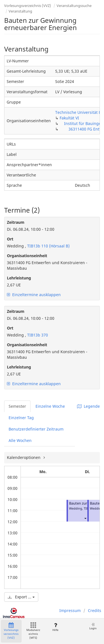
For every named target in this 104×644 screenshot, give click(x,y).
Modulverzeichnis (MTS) (33, 631)
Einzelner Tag (21, 418)
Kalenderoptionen (24, 457)
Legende (88, 406)
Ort (10, 239)
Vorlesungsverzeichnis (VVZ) (28, 6)
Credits (95, 610)
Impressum (70, 610)
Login (93, 626)
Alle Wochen (20, 440)
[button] (85, 518)
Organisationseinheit (27, 256)
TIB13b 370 (37, 335)
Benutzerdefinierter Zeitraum (36, 429)
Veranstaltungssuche (74, 6)
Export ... (21, 597)
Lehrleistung (19, 278)
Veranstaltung (20, 11)
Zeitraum (16, 222)
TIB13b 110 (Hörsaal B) (48, 246)
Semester (17, 406)
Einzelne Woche (50, 406)
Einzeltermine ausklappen (34, 295)
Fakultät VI (69, 118)
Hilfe (55, 627)
